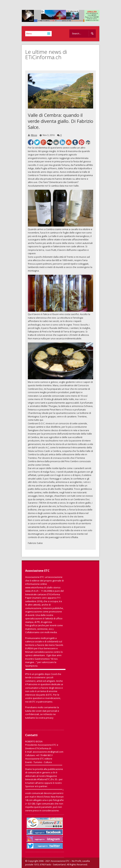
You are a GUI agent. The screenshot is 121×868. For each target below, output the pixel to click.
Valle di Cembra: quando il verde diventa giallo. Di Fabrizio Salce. (61, 121)
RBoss (34, 135)
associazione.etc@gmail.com (48, 752)
